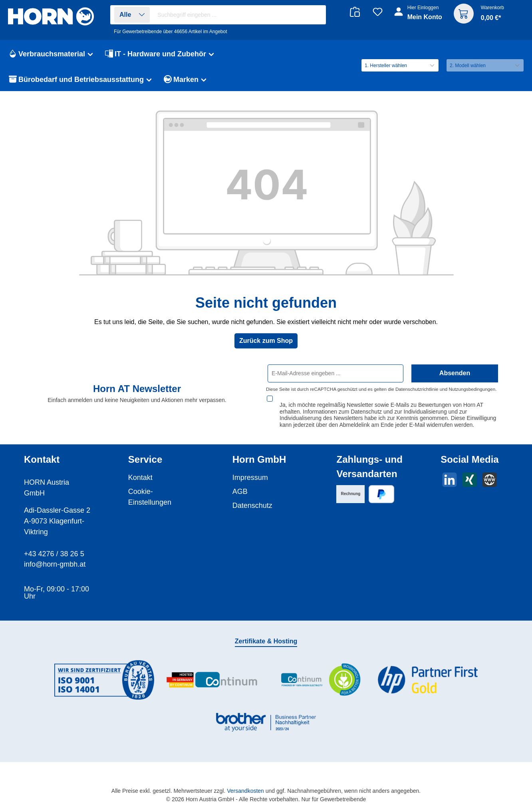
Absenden (455, 373)
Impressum (250, 470)
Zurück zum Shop (266, 341)
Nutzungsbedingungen (472, 389)
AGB (240, 484)
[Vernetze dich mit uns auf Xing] (469, 472)
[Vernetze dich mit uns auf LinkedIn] (450, 472)
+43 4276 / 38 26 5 (54, 546)
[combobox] (239, 15)
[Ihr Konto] (419, 17)
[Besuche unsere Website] (489, 472)
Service (145, 452)
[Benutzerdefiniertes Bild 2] (212, 673)
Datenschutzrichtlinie (417, 389)
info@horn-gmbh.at (55, 557)
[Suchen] (316, 15)
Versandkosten (245, 783)
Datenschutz (252, 498)
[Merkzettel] (378, 12)
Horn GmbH (259, 452)
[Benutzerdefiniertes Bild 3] (320, 672)
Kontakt (140, 470)
